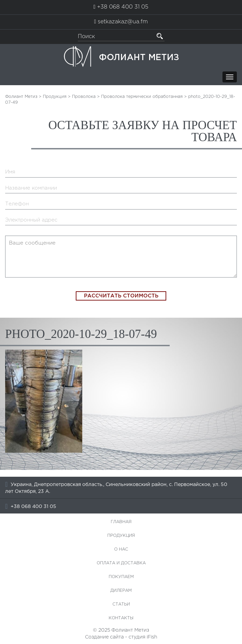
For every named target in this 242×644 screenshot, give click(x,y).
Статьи (121, 604)
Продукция (121, 536)
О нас (121, 549)
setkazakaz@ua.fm (123, 22)
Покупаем (121, 577)
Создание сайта (104, 637)
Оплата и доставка (121, 563)
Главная (121, 522)
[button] (160, 36)
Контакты (121, 618)
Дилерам (121, 591)
